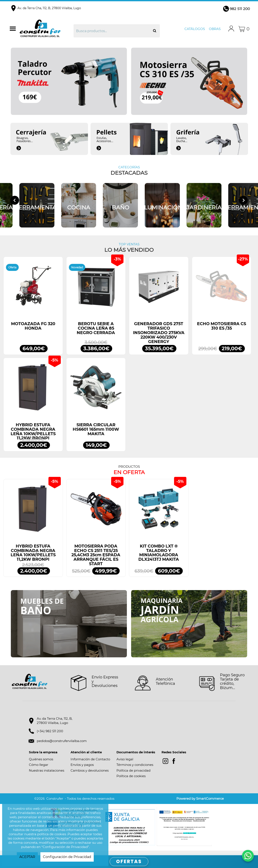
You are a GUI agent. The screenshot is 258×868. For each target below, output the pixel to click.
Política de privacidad (133, 775)
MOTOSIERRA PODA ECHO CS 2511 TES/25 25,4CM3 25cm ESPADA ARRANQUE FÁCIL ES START (96, 560)
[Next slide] (243, 203)
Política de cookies (131, 781)
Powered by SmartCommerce (200, 803)
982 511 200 (240, 9)
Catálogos (195, 29)
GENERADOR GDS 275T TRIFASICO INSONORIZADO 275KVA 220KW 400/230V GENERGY (159, 337)
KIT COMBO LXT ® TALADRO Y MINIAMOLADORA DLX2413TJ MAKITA (159, 557)
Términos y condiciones (135, 770)
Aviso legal (125, 764)
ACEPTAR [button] (27, 857)
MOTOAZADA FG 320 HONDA (33, 331)
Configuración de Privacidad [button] (67, 857)
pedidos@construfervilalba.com (62, 746)
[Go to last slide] (15, 203)
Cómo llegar (39, 770)
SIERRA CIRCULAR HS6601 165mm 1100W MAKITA (96, 434)
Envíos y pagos (82, 770)
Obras (215, 29)
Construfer (46, 29)
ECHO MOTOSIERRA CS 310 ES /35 (222, 331)
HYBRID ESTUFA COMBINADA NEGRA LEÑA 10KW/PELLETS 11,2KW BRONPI (33, 436)
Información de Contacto (90, 764)
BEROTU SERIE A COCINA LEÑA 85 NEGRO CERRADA (96, 333)
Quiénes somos (41, 764)
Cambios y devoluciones (90, 775)
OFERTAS (129, 862)
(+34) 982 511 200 (50, 736)
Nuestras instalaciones (47, 775)
